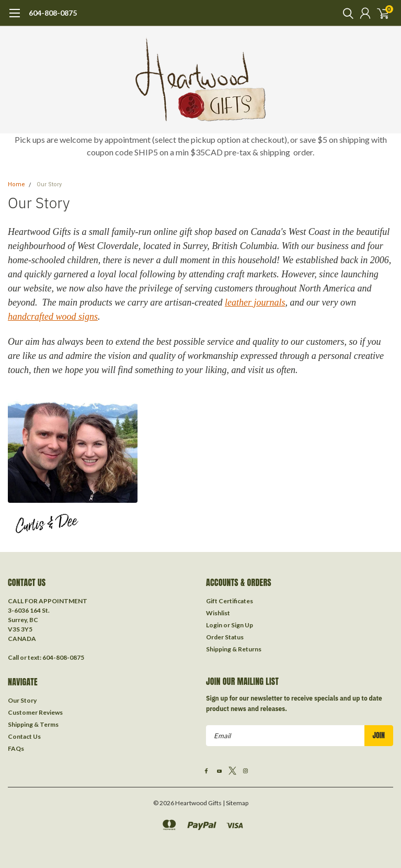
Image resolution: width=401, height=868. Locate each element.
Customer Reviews (35, 712)
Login (214, 625)
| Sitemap (236, 803)
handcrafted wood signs (53, 317)
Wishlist (218, 613)
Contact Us (24, 736)
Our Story (49, 184)
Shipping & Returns (234, 649)
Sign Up (242, 625)
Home (16, 184)
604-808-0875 (53, 13)
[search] (346, 13)
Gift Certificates (230, 601)
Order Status (225, 637)
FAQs (16, 748)
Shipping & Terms (33, 724)
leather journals (255, 302)
